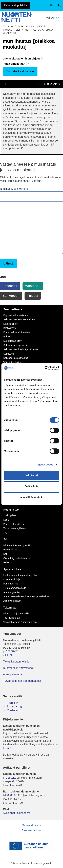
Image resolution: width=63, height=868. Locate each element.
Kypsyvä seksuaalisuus (16, 315)
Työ (5, 533)
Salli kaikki (32, 475)
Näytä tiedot (45, 465)
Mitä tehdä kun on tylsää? (17, 545)
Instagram (13, 707)
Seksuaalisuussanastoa (16, 358)
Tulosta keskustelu (20, 71)
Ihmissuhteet (11, 30)
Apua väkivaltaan (12, 601)
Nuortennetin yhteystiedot (18, 668)
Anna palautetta (12, 674)
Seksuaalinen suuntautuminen (19, 319)
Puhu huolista (10, 584)
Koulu (6, 520)
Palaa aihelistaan (16, 64)
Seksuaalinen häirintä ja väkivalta (21, 349)
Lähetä (8, 263)
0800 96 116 (15, 795)
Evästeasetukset (32, 830)
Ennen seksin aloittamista (17, 332)
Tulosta (33, 296)
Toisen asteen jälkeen (15, 528)
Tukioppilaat (10, 515)
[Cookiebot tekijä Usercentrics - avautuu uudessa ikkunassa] (45, 368)
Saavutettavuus (31, 825)
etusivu (8, 26)
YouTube (13, 710)
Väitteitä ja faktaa (12, 362)
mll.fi (6, 655)
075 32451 (12, 651)
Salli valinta (32, 486)
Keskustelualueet (30, 26)
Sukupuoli (9, 354)
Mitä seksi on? (11, 324)
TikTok (11, 703)
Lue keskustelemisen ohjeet (23, 59)
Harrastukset (10, 550)
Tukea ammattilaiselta (15, 588)
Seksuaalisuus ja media (16, 345)
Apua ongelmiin (12, 592)
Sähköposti (11, 296)
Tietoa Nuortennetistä (16, 662)
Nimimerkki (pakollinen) (14, 189)
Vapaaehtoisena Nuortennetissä (20, 622)
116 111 (11, 778)
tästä (6, 748)
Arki (6, 539)
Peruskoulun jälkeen (14, 524)
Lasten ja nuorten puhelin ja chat (20, 575)
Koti (5, 554)
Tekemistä (10, 608)
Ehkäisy (7, 337)
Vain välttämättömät (32, 497)
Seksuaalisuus (13, 309)
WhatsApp (33, 286)
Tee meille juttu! (12, 618)
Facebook (10, 286)
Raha (6, 562)
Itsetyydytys (9, 328)
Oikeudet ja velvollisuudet (17, 558)
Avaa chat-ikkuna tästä (17, 813)
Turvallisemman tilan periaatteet (22, 681)
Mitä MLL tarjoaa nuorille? (17, 614)
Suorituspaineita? (12, 341)
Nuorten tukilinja (12, 579)
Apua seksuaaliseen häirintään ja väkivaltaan (27, 596)
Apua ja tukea (12, 569)
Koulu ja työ (11, 510)
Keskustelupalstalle (16, 5)
